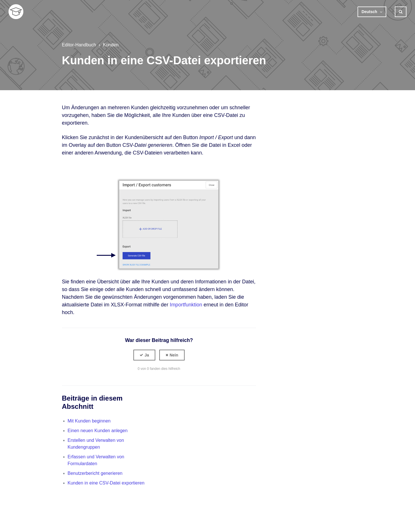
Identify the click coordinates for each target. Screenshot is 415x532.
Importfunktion (186, 305)
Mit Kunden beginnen (89, 421)
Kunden (111, 45)
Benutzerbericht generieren (95, 473)
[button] (144, 355)
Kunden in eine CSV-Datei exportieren (106, 483)
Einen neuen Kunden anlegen (98, 431)
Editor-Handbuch (79, 45)
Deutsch (370, 12)
